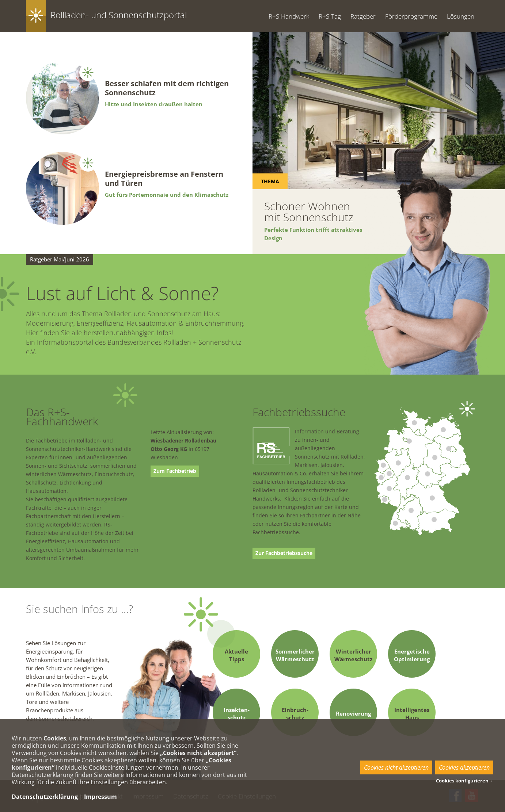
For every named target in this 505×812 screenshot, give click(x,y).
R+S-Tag (330, 16)
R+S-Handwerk (289, 16)
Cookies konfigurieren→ (465, 781)
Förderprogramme (411, 16)
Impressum (100, 797)
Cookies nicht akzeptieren (396, 767)
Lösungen (461, 16)
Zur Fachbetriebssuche (284, 553)
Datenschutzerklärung (45, 797)
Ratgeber (363, 16)
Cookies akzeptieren (464, 767)
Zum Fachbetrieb (175, 471)
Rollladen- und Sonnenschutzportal (119, 15)
